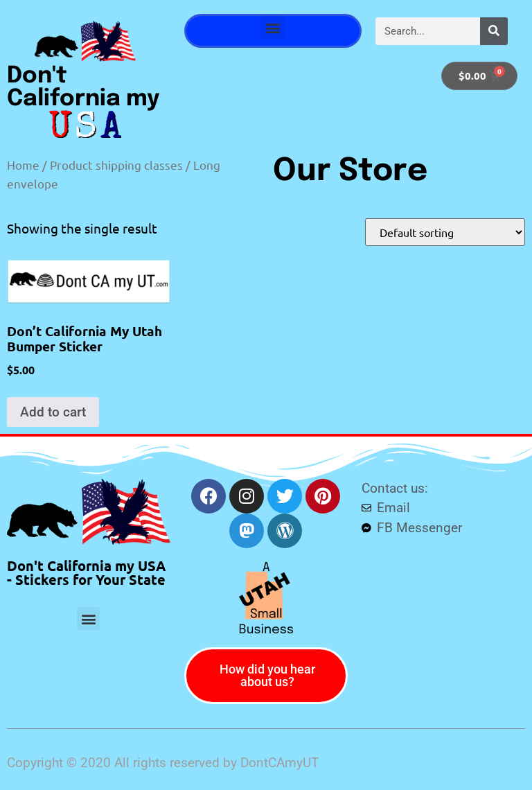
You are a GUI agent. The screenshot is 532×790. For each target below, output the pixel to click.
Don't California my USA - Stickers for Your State (86, 572)
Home (23, 165)
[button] (273, 27)
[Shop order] (445, 232)
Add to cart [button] (53, 412)
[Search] (494, 31)
